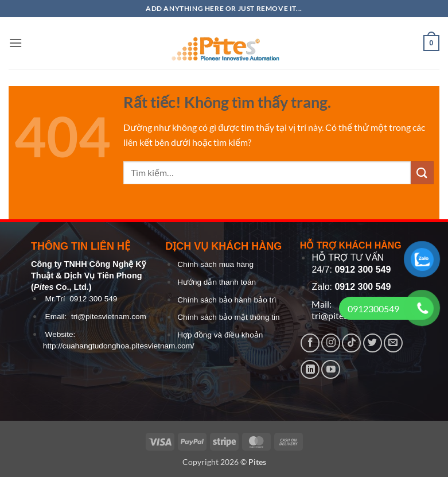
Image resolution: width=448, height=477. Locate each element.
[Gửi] (422, 172)
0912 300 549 (93, 299)
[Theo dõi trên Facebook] (310, 343)
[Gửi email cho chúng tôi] (393, 343)
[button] (15, 43)
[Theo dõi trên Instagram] (331, 343)
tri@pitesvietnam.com (109, 317)
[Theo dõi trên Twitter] (373, 343)
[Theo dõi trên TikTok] (351, 343)
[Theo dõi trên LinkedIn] (310, 369)
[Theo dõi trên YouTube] (331, 369)
